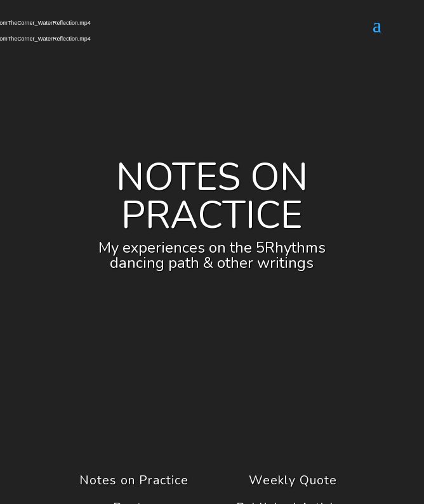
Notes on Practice (134, 480)
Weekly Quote (293, 480)
